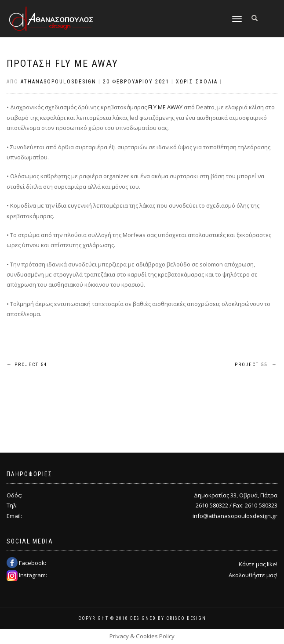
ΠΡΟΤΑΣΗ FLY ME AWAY (62, 63)
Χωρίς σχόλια (197, 82)
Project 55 (256, 365)
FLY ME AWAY (165, 107)
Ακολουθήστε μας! (253, 575)
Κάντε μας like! (258, 564)
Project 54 (27, 365)
